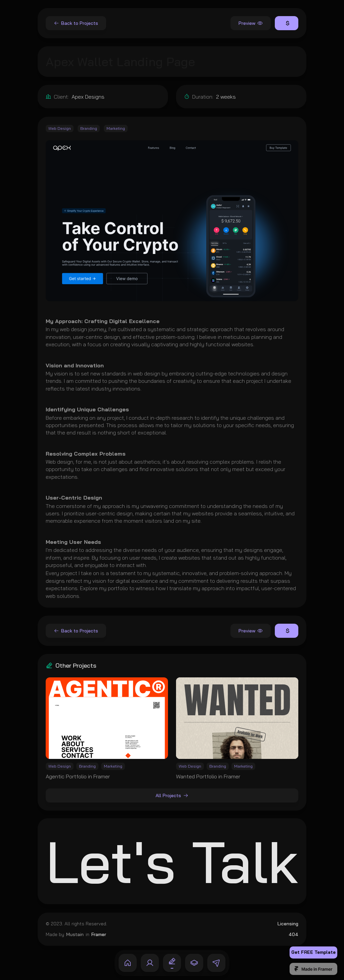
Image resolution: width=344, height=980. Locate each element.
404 (293, 934)
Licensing (288, 924)
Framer (99, 934)
